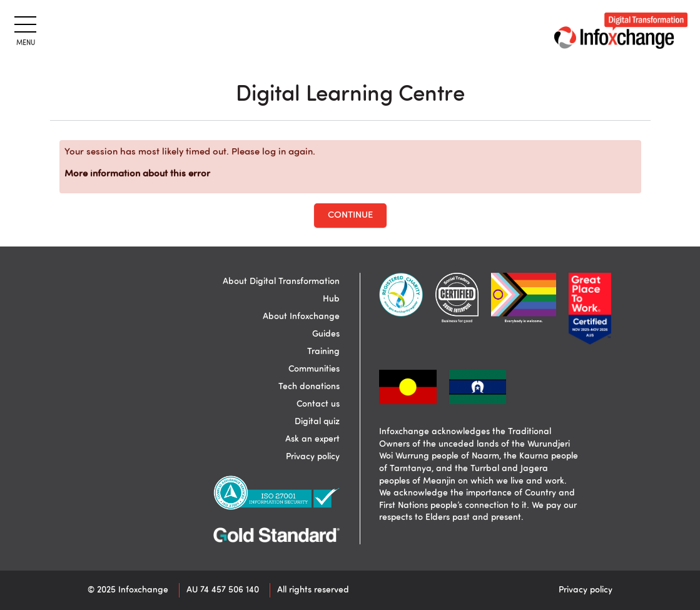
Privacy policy (313, 457)
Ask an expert (312, 439)
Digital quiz (317, 422)
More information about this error (137, 174)
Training (323, 352)
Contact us (318, 404)
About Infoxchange (301, 317)
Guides (326, 334)
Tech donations (309, 387)
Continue (350, 216)
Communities (314, 369)
